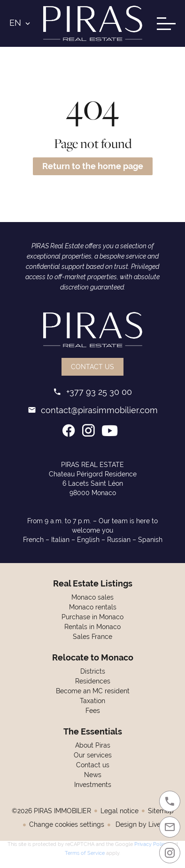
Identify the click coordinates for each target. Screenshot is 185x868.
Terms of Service (85, 852)
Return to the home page (93, 166)
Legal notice (119, 811)
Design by (140, 824)
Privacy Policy (151, 843)
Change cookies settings (67, 824)
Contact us (92, 367)
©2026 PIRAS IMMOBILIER (51, 811)
